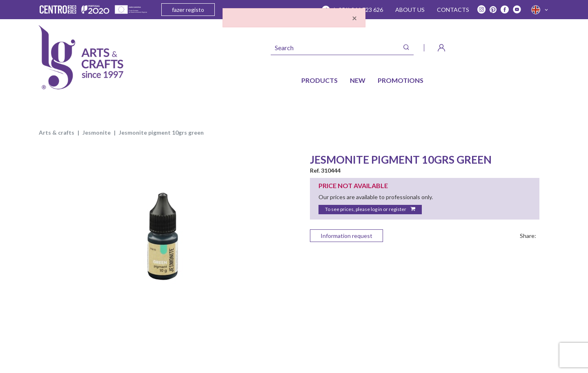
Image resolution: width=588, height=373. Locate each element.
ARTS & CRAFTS (57, 132)
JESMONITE (97, 132)
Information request (346, 236)
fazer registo (188, 10)
